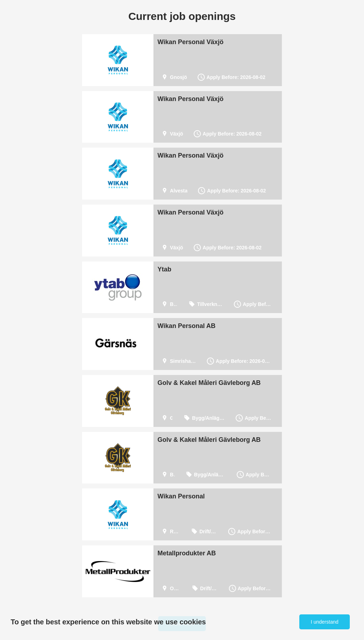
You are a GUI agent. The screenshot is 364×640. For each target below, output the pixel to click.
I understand (325, 622)
